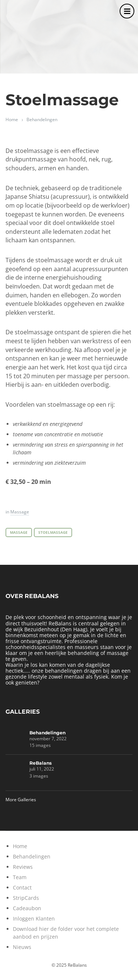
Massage (20, 512)
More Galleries (21, 800)
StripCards (26, 898)
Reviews (23, 867)
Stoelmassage (53, 532)
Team (20, 877)
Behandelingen (42, 119)
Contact (22, 887)
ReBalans (41, 763)
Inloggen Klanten (34, 918)
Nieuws (22, 947)
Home (12, 119)
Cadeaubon (27, 908)
